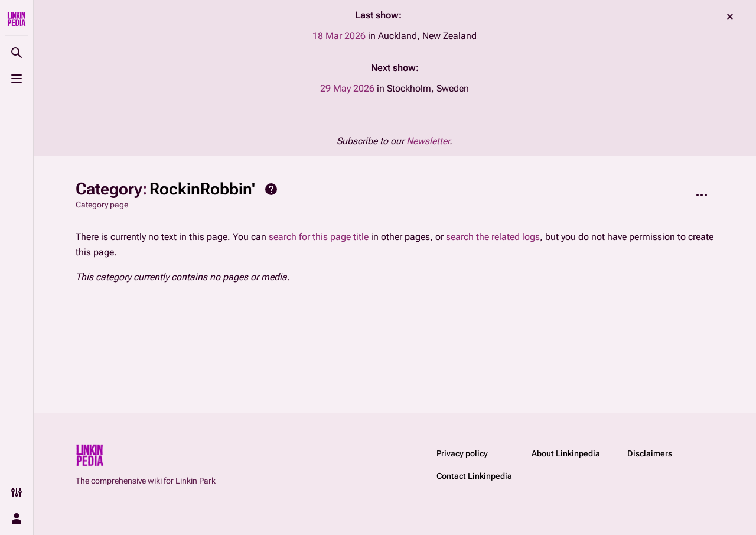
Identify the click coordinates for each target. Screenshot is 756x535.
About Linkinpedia (566, 453)
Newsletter (428, 141)
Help (271, 189)
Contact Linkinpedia (474, 476)
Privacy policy (462, 453)
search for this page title (319, 237)
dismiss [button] (730, 17)
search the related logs (493, 237)
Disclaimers (650, 453)
